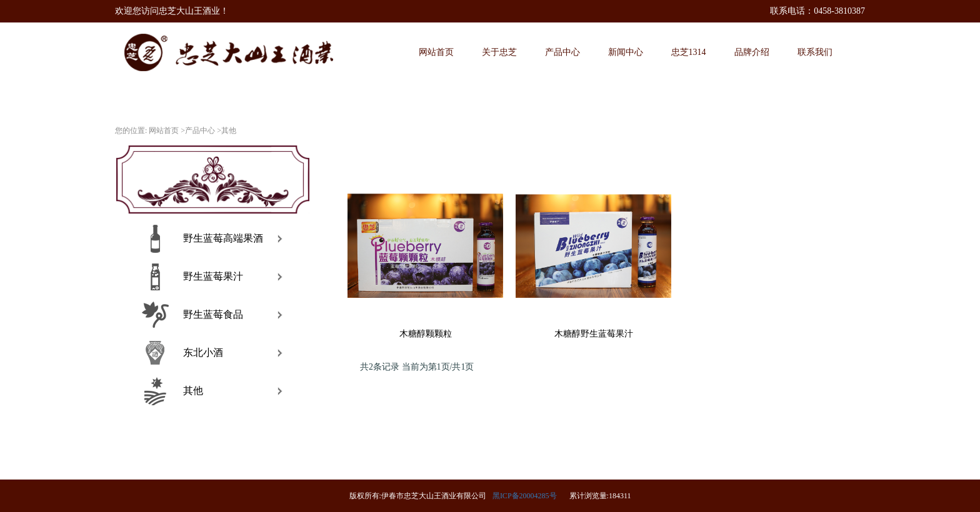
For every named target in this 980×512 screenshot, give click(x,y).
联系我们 (815, 52)
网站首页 (436, 52)
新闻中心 (626, 52)
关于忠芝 (499, 52)
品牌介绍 (752, 52)
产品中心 (562, 52)
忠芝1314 (689, 52)
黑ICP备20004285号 (525, 496)
